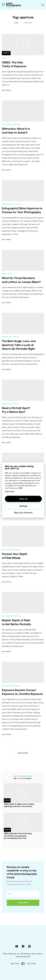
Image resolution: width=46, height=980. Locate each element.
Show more (23, 753)
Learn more (10, 491)
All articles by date (28, 954)
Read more (7, 90)
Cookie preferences (23, 957)
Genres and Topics (10, 337)
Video (4, 58)
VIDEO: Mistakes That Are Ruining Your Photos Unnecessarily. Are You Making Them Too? (18, 836)
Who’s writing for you (11, 954)
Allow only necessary (23, 512)
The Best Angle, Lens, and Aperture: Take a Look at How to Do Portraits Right (19, 345)
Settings (23, 506)
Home (16, 23)
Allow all (23, 499)
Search (39, 954)
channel (23, 779)
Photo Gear (7, 274)
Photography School (11, 125)
